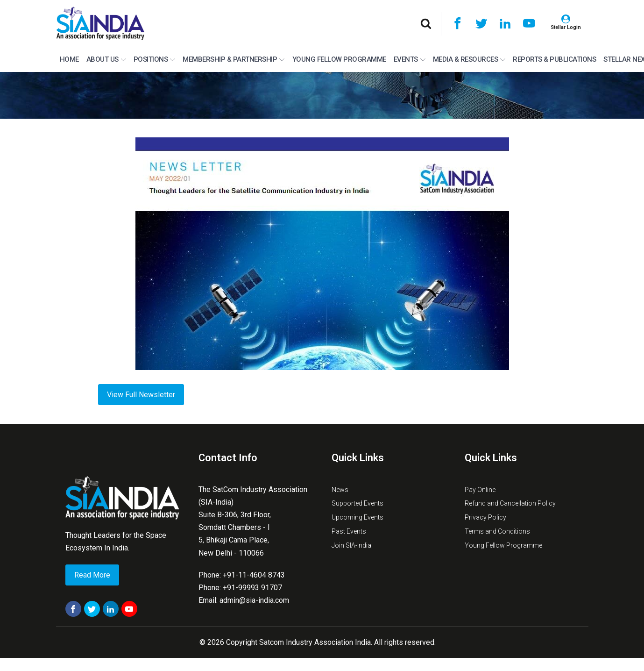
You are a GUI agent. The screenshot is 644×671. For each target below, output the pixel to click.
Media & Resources (469, 59)
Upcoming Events (357, 517)
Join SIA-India (351, 545)
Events (410, 59)
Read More (92, 575)
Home (69, 59)
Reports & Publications (554, 59)
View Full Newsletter (141, 395)
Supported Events (357, 503)
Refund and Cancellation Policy (510, 503)
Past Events (349, 531)
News (340, 490)
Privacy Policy (485, 517)
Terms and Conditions (497, 531)
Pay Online (480, 490)
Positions (155, 59)
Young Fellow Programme (339, 59)
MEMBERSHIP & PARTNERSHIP (234, 59)
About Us (106, 59)
